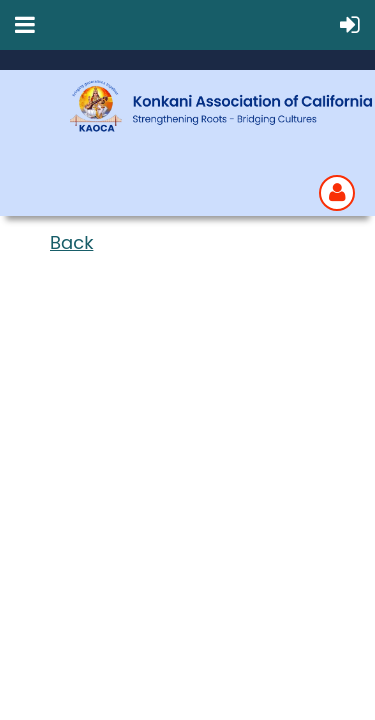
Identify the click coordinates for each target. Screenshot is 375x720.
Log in (337, 193)
